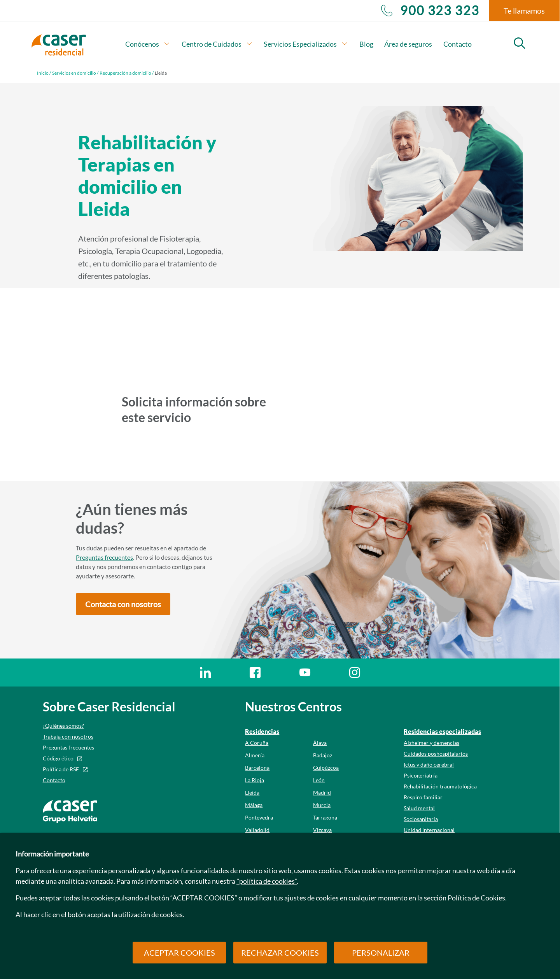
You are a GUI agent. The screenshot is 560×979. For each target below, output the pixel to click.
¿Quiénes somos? (63, 726)
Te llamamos (524, 11)
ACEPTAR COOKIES (179, 953)
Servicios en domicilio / (75, 73)
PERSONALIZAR (381, 953)
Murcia (322, 805)
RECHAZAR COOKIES (280, 953)
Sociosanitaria (421, 819)
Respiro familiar (423, 797)
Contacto (458, 44)
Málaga (254, 805)
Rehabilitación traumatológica (440, 786)
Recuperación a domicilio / (127, 73)
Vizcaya (322, 830)
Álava (320, 743)
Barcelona (257, 768)
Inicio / (44, 73)
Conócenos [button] (148, 44)
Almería (255, 755)
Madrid (322, 792)
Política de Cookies (476, 898)
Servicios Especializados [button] (306, 44)
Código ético (58, 758)
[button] (123, 604)
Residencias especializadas (442, 731)
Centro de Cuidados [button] (217, 44)
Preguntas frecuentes (104, 557)
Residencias (262, 731)
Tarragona (325, 817)
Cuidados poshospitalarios (436, 754)
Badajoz (323, 755)
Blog (366, 44)
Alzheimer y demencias (431, 743)
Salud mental (419, 808)
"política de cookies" (267, 881)
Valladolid (257, 830)
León (319, 780)
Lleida (252, 792)
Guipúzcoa (326, 768)
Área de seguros (408, 44)
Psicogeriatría (421, 775)
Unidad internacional (429, 830)
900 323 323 (430, 11)
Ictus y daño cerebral (429, 764)
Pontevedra (259, 817)
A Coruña (257, 743)
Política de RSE (61, 769)
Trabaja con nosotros (68, 736)
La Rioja (255, 780)
